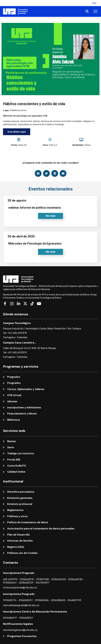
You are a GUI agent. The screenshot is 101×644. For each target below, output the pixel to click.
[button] (87, 3)
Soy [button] (94, 3)
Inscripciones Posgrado (19, 594)
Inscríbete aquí (17, 132)
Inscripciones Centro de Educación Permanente (35, 612)
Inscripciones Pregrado (19, 573)
